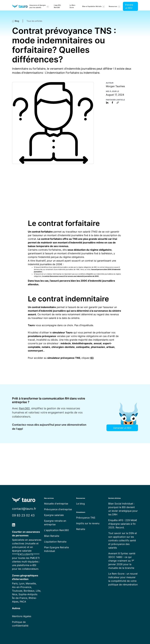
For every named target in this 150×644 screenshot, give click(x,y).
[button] (39, 6)
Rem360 (24, 408)
